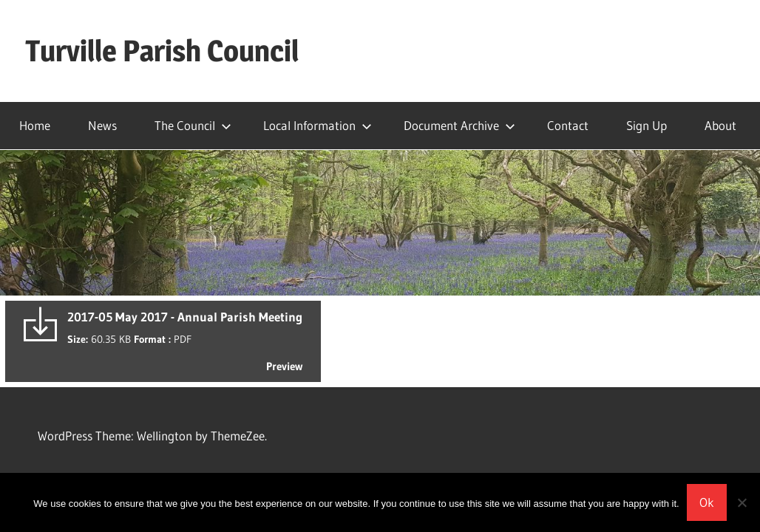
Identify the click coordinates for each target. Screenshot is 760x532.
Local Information (318, 125)
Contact (568, 125)
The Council (193, 125)
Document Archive (459, 125)
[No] (742, 502)
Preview (284, 366)
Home (35, 125)
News (102, 125)
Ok (707, 502)
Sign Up (647, 125)
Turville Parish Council (162, 51)
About (720, 125)
